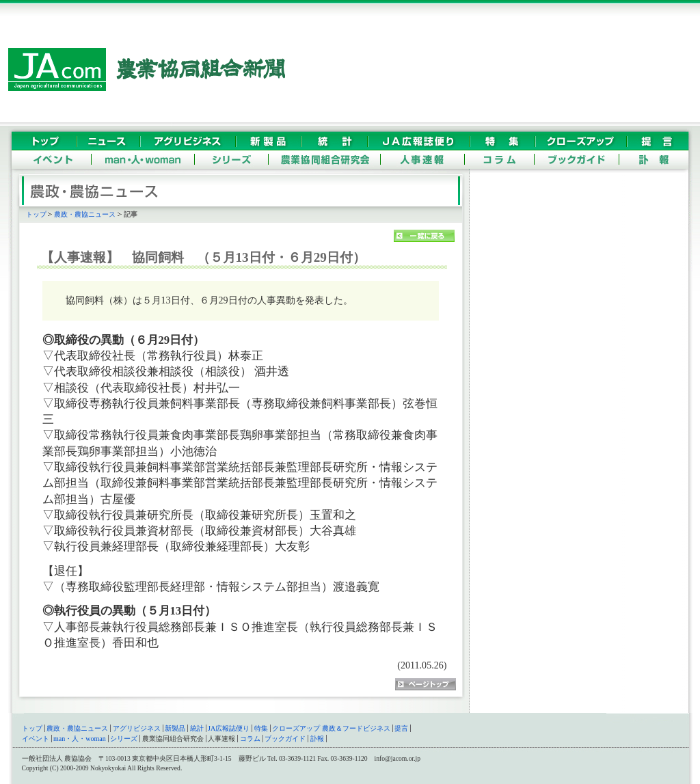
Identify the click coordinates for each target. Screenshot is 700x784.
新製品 (175, 728)
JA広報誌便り (229, 728)
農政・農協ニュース (85, 214)
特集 (261, 728)
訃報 (317, 739)
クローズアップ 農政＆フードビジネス (331, 728)
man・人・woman (80, 739)
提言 (401, 728)
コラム (250, 739)
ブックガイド (285, 739)
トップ (36, 214)
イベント (36, 739)
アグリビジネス (137, 728)
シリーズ (124, 739)
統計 (197, 728)
